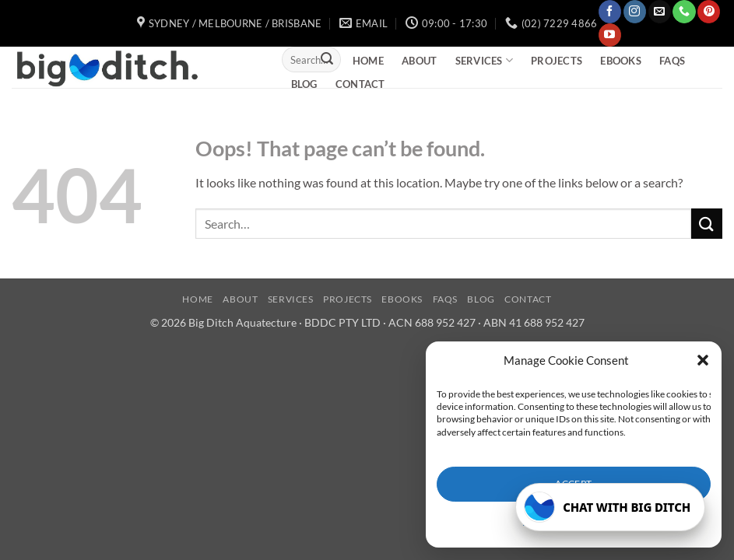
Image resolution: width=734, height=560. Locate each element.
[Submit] (327, 60)
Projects (557, 61)
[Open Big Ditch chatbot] (610, 507)
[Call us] (684, 12)
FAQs (672, 61)
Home (368, 61)
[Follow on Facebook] (610, 12)
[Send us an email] (660, 12)
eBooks (621, 61)
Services (485, 60)
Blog (304, 84)
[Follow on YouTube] (610, 35)
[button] (703, 360)
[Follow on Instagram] (635, 12)
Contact (360, 84)
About (419, 61)
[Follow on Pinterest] (709, 12)
